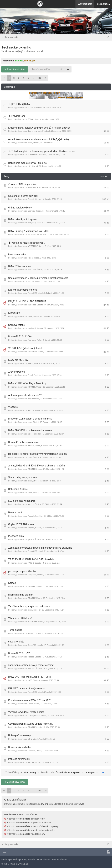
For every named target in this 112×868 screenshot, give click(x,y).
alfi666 (28, 61)
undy (30, 187)
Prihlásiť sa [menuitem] (103, 4)
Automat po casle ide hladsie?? (25, 395)
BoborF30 (32, 645)
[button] (4, 78)
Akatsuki (31, 669)
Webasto (13, 407)
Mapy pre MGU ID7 (18, 360)
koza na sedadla (17, 255)
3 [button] (19, 78)
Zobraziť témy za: (23, 773)
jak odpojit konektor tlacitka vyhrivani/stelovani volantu (38, 454)
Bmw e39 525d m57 (19, 653)
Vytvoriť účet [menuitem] (85, 4)
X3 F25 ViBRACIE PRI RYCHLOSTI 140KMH (31, 559)
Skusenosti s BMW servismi (23, 196)
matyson (31, 633)
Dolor (30, 434)
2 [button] (14, 78)
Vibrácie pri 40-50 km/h (21, 618)
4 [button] (24, 78)
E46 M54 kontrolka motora (22, 290)
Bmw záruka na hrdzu (20, 747)
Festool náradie (59, 859)
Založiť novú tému (15, 69)
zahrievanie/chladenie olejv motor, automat (31, 665)
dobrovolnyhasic (35, 131)
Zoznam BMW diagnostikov (23, 184)
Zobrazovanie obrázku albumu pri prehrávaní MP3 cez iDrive (40, 548)
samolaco (32, 305)
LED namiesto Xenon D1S (22, 501)
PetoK (30, 258)
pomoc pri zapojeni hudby (22, 571)
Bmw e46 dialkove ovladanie (23, 442)
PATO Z (31, 563)
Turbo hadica (15, 630)
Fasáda (5, 859)
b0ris (30, 739)
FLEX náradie (44, 859)
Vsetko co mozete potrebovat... (28, 243)
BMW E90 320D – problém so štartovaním (31, 430)
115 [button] (39, 78)
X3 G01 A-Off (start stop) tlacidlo (26, 348)
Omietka (14, 859)
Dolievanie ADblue (18, 489)
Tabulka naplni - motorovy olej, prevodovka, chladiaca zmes (43, 151)
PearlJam (32, 270)
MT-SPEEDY (33, 155)
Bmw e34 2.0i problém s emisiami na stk (30, 419)
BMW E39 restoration (20, 266)
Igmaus (31, 540)
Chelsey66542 (34, 716)
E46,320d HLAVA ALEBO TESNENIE (27, 301)
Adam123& (32, 622)
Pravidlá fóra (18, 116)
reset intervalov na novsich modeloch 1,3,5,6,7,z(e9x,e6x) (39, 139)
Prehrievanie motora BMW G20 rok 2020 (30, 700)
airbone (31, 410)
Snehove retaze (16, 325)
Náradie (31, 859)
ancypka (31, 211)
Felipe (30, 704)
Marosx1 (31, 751)
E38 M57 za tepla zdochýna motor (27, 689)
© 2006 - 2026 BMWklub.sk (15, 864)
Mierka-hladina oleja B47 (21, 595)
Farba (23, 859)
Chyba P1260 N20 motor (21, 524)
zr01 (30, 166)
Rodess (31, 657)
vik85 (30, 680)
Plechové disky (16, 536)
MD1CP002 (14, 313)
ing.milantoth (33, 234)
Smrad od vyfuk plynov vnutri (24, 477)
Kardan (12, 583)
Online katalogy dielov (20, 208)
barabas (19, 61)
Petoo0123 (32, 293)
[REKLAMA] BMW (21, 104)
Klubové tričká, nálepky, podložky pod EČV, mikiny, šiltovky (39, 128)
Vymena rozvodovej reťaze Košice (26, 712)
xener (30, 143)
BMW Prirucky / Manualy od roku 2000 (29, 231)
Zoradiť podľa (63, 773)
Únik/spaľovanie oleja (20, 735)
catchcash (32, 328)
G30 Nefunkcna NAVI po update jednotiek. (31, 724)
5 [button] (28, 78)
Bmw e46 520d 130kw (20, 337)
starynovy (32, 223)
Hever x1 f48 (15, 513)
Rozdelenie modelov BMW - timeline (27, 163)
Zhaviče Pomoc (17, 372)
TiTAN (30, 108)
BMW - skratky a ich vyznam (23, 219)
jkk (34, 61)
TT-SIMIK (32, 387)
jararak (31, 364)
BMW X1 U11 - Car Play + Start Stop (27, 383)
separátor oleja (16, 642)
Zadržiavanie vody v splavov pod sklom (29, 606)
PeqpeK (31, 199)
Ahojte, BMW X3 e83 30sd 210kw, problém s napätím (37, 466)
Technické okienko (16, 47)
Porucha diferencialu (19, 759)
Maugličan (32, 575)
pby (29, 399)
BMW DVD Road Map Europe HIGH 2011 (30, 677)
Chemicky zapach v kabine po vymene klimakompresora (38, 278)
